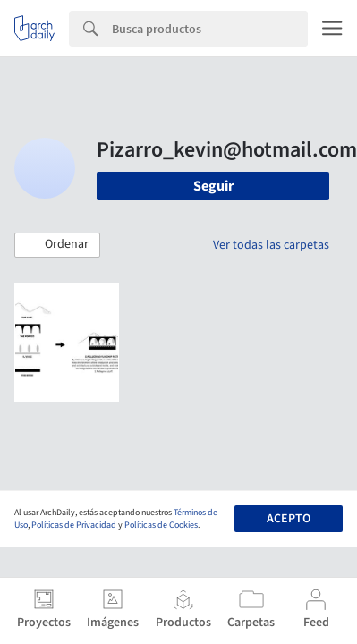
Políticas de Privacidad (74, 525)
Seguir (213, 186)
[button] (57, 245)
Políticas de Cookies (161, 525)
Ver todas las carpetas (271, 245)
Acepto (289, 519)
